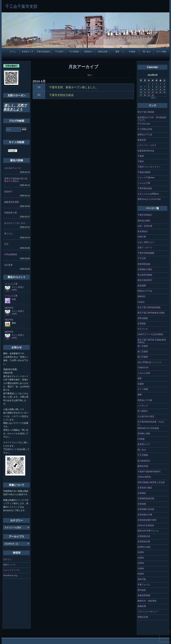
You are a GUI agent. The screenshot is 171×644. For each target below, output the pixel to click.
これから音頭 (144, 373)
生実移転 (142, 493)
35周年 (141, 552)
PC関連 (132, 52)
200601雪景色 (144, 477)
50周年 (141, 563)
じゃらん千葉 (144, 183)
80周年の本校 (144, 547)
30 (39, 95)
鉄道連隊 (142, 286)
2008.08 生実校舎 (146, 525)
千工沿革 (59, 52)
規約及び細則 (144, 221)
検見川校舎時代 (145, 280)
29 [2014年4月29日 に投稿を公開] (149, 95)
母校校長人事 (11, 213)
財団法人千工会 (145, 134)
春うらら (9, 234)
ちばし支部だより (146, 242)
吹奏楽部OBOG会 (146, 151)
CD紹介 (141, 302)
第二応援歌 (143, 351)
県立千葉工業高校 (146, 112)
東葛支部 (142, 140)
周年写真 (142, 579)
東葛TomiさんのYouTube (149, 199)
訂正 (6, 244)
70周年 (141, 569)
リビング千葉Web (146, 178)
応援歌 (141, 384)
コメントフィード (12, 570)
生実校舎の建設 (145, 488)
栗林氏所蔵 (143, 466)
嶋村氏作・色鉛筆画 (147, 601)
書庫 (117, 52)
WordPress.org (10, 575)
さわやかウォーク (13, 168)
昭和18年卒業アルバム (148, 531)
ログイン (7, 559)
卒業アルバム (144, 585)
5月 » (90, 75)
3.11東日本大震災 (146, 416)
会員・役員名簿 (145, 226)
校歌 (140, 378)
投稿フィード (9, 565)
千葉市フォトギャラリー (149, 167)
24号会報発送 (11, 254)
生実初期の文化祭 (146, 509)
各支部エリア (27, 52)
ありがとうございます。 (16, 223)
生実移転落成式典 (146, 498)
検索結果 (142, 606)
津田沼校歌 (143, 318)
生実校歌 (142, 324)
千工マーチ (143, 329)
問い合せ (147, 52)
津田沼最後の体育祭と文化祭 (151, 482)
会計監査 (9, 265)
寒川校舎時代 (144, 461)
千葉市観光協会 (145, 188)
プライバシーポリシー (148, 612)
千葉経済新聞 (144, 172)
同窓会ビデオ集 (145, 400)
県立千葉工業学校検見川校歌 (151, 313)
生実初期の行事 (145, 515)
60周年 (141, 574)
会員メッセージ (145, 247)
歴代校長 (142, 590)
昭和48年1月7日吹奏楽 (148, 428)
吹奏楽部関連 (144, 595)
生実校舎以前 (144, 536)
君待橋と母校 (144, 433)
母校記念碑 (103, 52)
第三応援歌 (143, 357)
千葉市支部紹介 (43, 52)
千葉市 (141, 161)
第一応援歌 (143, 346)
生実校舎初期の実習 (147, 520)
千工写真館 (74, 52)
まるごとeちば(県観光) (148, 194)
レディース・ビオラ (147, 145)
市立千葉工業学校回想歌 (149, 307)
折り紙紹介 (143, 411)
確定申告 (9, 308)
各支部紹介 (143, 231)
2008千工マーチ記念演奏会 (150, 334)
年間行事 (142, 237)
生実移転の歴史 (145, 269)
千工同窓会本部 (145, 129)
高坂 (14, 299)
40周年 (141, 558)
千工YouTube (144, 124)
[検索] (13, 151)
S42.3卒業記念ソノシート (150, 362)
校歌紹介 (88, 52)
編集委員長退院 (12, 202)
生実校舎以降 (144, 542)
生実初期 (142, 504)
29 (39, 87)
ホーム (13, 52)
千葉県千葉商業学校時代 (149, 472)
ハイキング (143, 406)
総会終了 (9, 192)
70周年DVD (143, 368)
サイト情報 (161, 52)
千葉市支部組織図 (146, 253)
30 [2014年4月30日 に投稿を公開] (153, 95)
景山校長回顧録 (145, 275)
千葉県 (141, 156)
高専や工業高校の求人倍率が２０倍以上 (16, 180)
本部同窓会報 (144, 264)
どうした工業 (11, 284)
